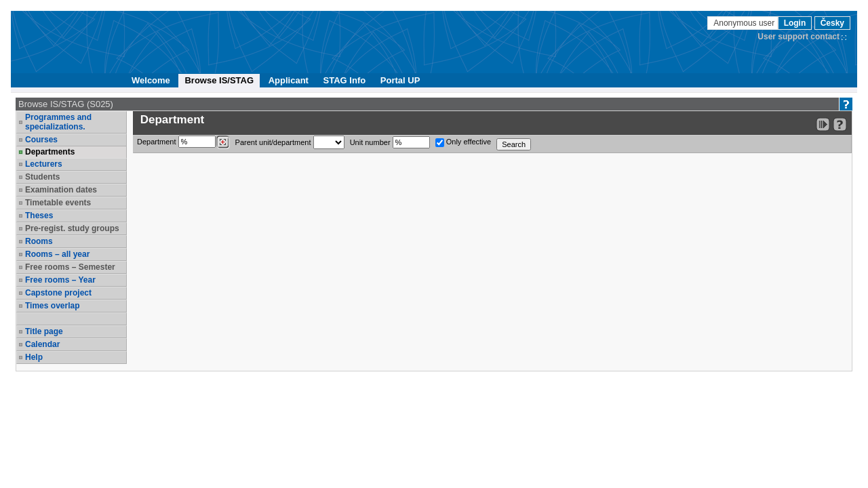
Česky (832, 23)
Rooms (39, 241)
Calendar (42, 344)
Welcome (151, 80)
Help (34, 357)
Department (183, 142)
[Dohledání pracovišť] (223, 142)
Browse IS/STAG (219, 80)
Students (42, 177)
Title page (44, 331)
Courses (41, 140)
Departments (50, 152)
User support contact (798, 37)
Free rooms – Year (60, 280)
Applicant (289, 80)
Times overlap (52, 306)
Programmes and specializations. (58, 122)
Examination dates (61, 190)
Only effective (463, 142)
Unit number (390, 142)
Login (795, 23)
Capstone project (58, 293)
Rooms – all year (57, 254)
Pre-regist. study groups (72, 228)
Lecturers (44, 164)
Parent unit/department (290, 142)
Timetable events (58, 203)
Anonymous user (745, 23)
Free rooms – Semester (70, 267)
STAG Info (345, 80)
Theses (39, 216)
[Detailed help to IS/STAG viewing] (840, 124)
